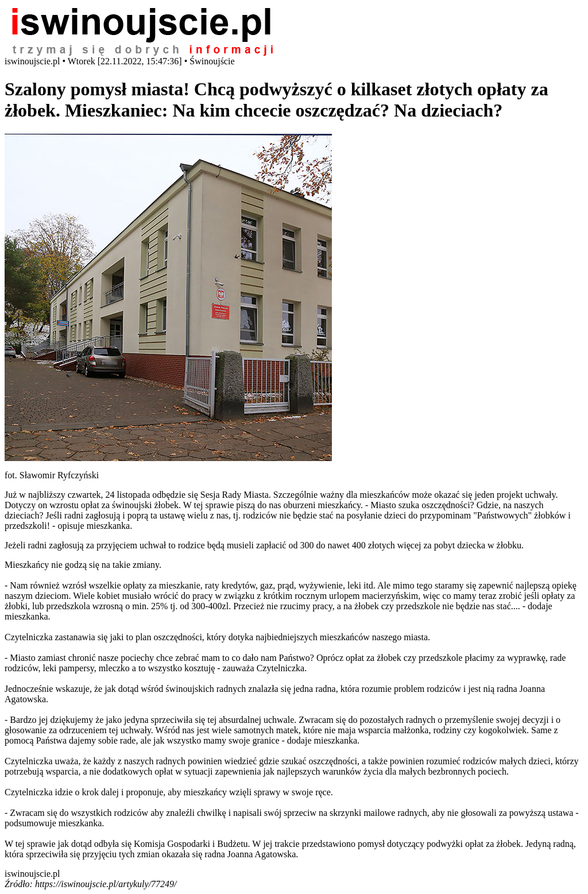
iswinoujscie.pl (32, 874)
